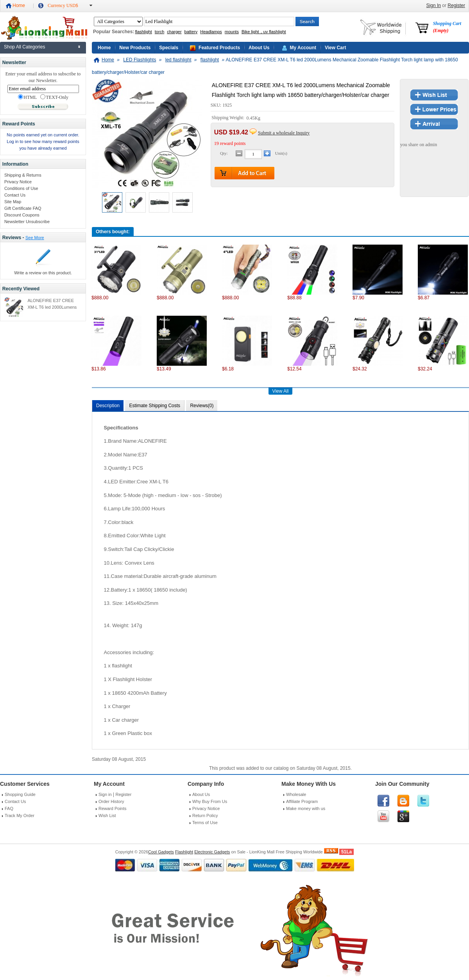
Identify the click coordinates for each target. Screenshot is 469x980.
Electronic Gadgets (212, 852)
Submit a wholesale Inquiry (284, 133)
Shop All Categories (24, 47)
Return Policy (205, 815)
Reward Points (113, 808)
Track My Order (20, 815)
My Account (303, 48)
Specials (169, 48)
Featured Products (219, 48)
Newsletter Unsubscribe (27, 222)
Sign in (105, 794)
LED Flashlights (140, 60)
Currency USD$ (63, 5)
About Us (259, 48)
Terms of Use (205, 823)
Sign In (434, 5)
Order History (111, 801)
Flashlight (184, 852)
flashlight (143, 32)
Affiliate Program (302, 801)
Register (456, 5)
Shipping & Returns (23, 175)
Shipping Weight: (228, 118)
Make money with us (306, 808)
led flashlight (178, 60)
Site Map (13, 202)
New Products (135, 48)
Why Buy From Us (210, 801)
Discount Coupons (22, 215)
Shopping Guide (20, 794)
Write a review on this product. (43, 273)
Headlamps (211, 32)
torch (159, 32)
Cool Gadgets (161, 852)
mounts (232, 32)
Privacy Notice (18, 182)
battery (191, 32)
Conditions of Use (21, 188)
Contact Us (15, 195)
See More (35, 238)
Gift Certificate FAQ (23, 208)
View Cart (335, 48)
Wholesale (296, 794)
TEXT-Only (54, 97)
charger (174, 32)
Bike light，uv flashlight (264, 32)
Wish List (107, 815)
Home (19, 5)
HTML (27, 97)
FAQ (9, 808)
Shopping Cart (447, 27)
